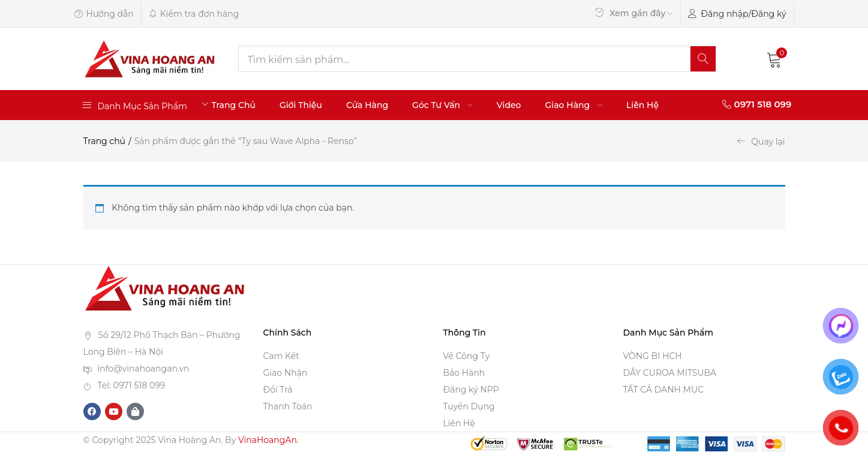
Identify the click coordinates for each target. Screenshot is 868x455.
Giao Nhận (286, 373)
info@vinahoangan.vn (144, 369)
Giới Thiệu (301, 105)
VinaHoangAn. (268, 440)
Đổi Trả (278, 390)
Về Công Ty (467, 356)
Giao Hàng (574, 105)
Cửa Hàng (367, 105)
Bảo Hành (464, 373)
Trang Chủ (233, 105)
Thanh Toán (288, 406)
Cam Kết (281, 356)
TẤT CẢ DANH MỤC (663, 390)
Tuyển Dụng (469, 406)
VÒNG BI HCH (653, 356)
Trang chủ (105, 141)
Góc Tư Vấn (442, 105)
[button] (774, 59)
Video (509, 105)
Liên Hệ (642, 105)
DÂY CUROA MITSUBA (670, 373)
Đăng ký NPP (471, 390)
